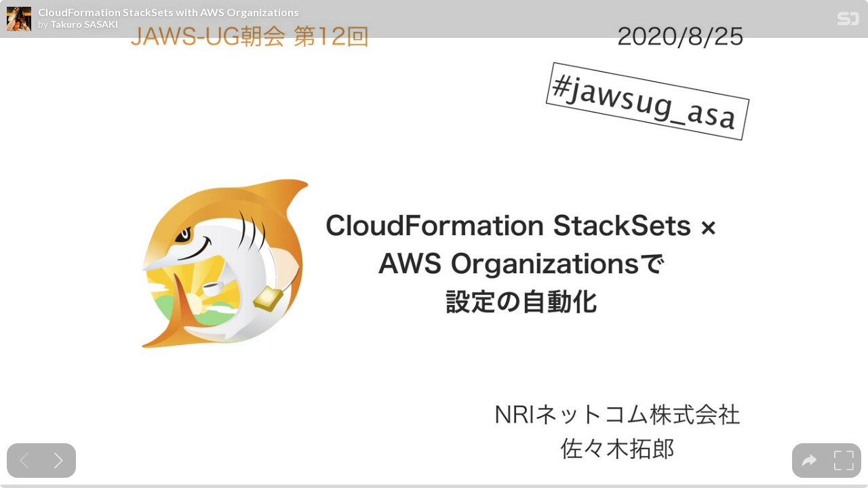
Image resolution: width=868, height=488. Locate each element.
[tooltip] (809, 461)
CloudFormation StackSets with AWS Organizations (169, 12)
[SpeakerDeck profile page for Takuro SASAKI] (19, 20)
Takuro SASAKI (84, 24)
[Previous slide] (24, 461)
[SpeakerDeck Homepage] (848, 21)
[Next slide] (59, 461)
